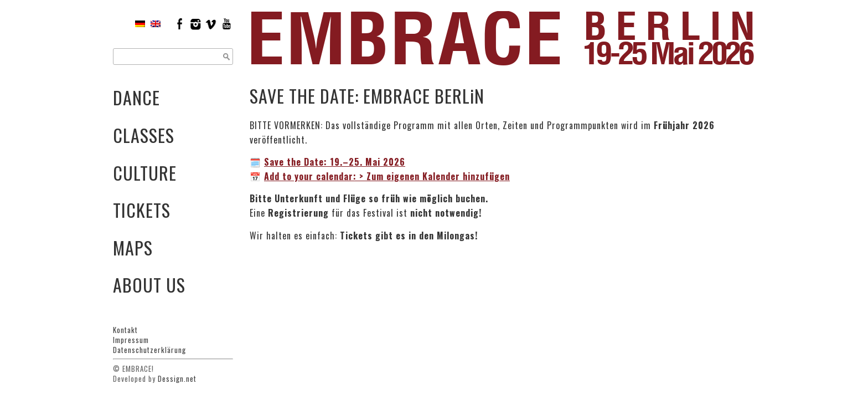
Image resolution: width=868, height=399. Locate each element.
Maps (133, 247)
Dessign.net (177, 378)
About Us (149, 285)
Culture (145, 173)
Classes (144, 135)
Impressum (131, 340)
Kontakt (125, 330)
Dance (136, 97)
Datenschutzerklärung (149, 350)
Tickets (142, 210)
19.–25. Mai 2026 (335, 162)
